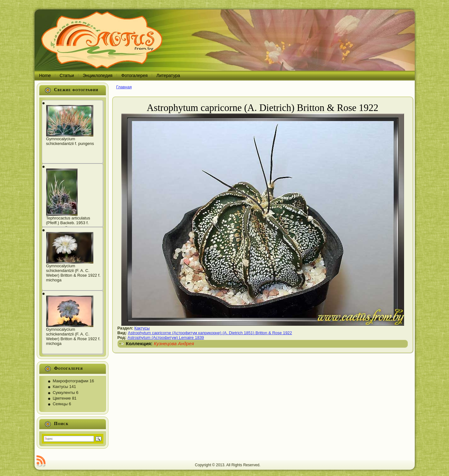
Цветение (62, 398)
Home (45, 75)
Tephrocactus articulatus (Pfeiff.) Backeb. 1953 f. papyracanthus (68, 223)
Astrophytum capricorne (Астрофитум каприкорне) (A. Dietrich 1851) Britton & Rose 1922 (210, 333)
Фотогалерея (134, 75)
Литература (168, 75)
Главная (124, 87)
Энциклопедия (98, 75)
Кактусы (60, 387)
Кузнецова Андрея (174, 343)
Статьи (67, 75)
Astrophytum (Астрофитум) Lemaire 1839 (166, 338)
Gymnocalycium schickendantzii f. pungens (70, 141)
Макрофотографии (71, 381)
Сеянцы (60, 404)
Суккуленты (64, 393)
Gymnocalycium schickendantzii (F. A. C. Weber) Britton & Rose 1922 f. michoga (73, 273)
